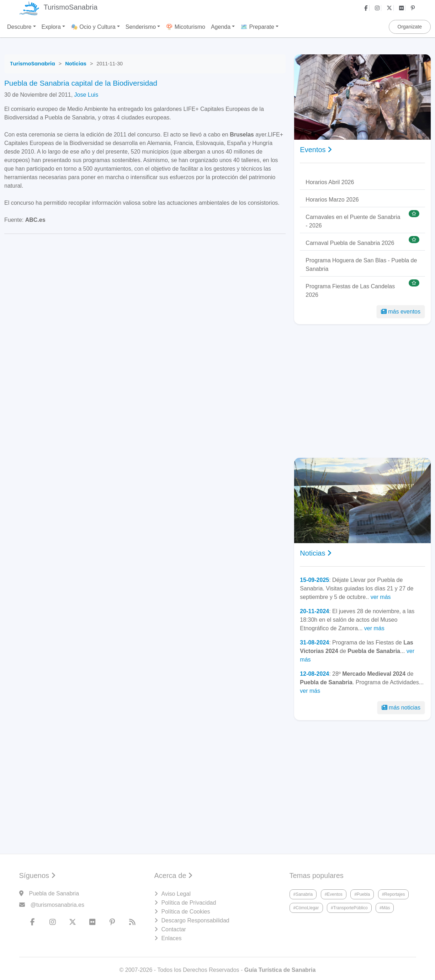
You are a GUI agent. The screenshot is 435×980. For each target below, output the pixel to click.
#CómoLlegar (306, 908)
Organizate (410, 27)
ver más (381, 597)
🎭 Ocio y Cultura (93, 27)
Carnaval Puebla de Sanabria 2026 (350, 243)
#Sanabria (303, 894)
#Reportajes (394, 894)
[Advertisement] (362, 391)
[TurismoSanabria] (33, 64)
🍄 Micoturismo (185, 27)
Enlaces (172, 938)
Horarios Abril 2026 (330, 182)
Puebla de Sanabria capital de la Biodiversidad (81, 83)
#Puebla (362, 894)
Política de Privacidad (189, 903)
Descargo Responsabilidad (195, 920)
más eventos (401, 312)
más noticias (401, 708)
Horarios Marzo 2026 (332, 200)
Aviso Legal (176, 894)
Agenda (221, 27)
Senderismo (141, 27)
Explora (51, 27)
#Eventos (334, 894)
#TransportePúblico (349, 908)
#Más (385, 908)
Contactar (174, 929)
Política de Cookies (186, 912)
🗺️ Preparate (257, 27)
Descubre (19, 27)
